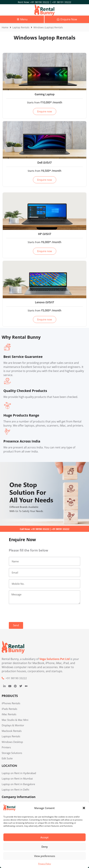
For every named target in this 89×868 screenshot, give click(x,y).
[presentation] (35, 613)
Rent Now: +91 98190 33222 (34, 2)
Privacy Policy (45, 864)
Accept (44, 837)
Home (5, 27)
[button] (84, 808)
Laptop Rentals (21, 27)
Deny (45, 847)
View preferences (45, 856)
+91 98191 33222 (62, 2)
